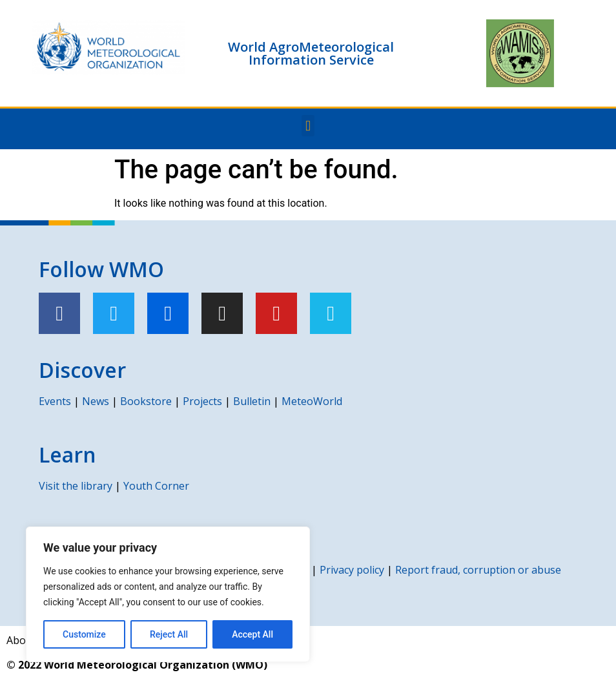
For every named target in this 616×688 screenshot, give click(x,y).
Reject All (169, 634)
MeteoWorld (312, 401)
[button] (308, 126)
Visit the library (76, 486)
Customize (84, 634)
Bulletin (252, 401)
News (96, 401)
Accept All (252, 634)
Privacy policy (352, 570)
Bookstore (146, 401)
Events (55, 401)
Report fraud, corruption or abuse (478, 570)
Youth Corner (156, 486)
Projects (202, 401)
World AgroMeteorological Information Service (311, 53)
